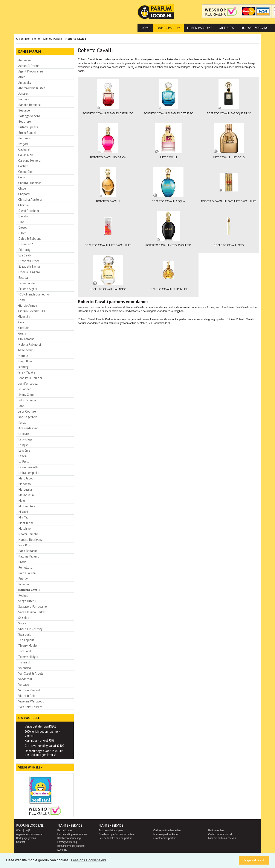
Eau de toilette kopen (111, 830)
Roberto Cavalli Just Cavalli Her (108, 246)
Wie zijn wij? (23, 830)
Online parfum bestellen (167, 830)
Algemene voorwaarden (30, 834)
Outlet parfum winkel (220, 834)
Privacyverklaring (67, 842)
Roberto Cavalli (108, 202)
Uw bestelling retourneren (72, 834)
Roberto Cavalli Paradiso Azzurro (168, 114)
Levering (62, 850)
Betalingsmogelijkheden (71, 846)
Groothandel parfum (165, 838)
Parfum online (216, 830)
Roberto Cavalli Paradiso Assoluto (108, 114)
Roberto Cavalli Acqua (168, 202)
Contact (21, 842)
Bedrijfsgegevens (26, 838)
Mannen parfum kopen (166, 834)
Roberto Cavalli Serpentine (168, 290)
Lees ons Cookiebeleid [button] (89, 860)
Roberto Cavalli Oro (229, 246)
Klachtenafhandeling (69, 838)
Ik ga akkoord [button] (254, 860)
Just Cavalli (168, 158)
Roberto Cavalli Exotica (108, 158)
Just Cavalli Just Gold (229, 158)
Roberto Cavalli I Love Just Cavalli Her (229, 202)
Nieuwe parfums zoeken (222, 838)
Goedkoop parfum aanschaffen (116, 834)
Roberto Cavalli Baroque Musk (229, 114)
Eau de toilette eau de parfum (115, 838)
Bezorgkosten (65, 830)
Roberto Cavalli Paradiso (108, 290)
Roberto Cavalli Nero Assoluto (168, 246)
